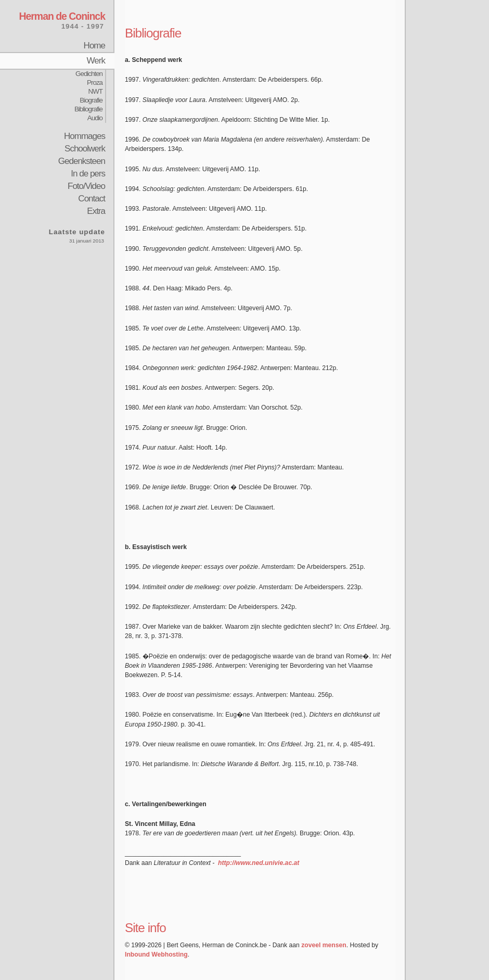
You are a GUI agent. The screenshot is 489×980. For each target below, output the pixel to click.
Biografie (91, 100)
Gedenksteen (82, 161)
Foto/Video (86, 186)
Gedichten (89, 74)
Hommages (85, 136)
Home (94, 46)
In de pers (88, 174)
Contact (92, 199)
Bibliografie (88, 109)
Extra (96, 211)
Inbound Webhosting (156, 954)
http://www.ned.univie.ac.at (259, 863)
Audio (95, 118)
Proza (95, 82)
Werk (96, 61)
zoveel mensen (324, 945)
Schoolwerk (85, 149)
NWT (95, 91)
